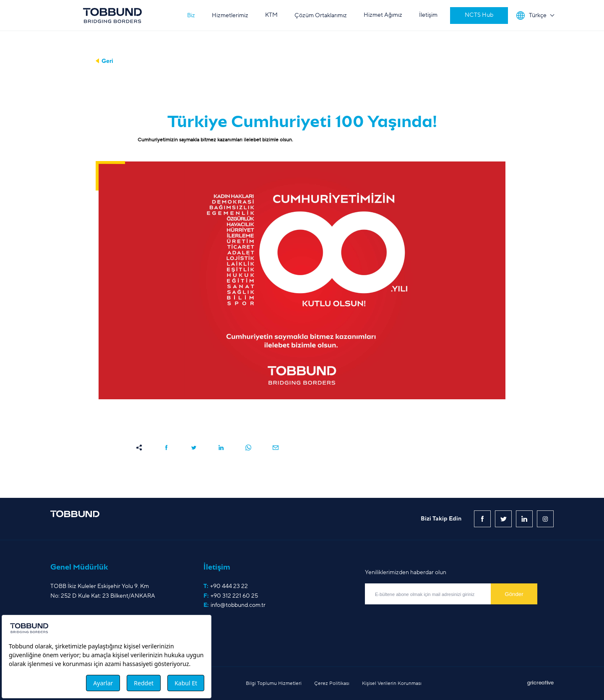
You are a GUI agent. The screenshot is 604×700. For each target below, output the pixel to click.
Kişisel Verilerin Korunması (392, 683)
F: (231, 596)
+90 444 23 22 (229, 586)
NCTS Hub (479, 15)
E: (234, 605)
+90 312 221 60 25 (234, 596)
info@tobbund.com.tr (238, 605)
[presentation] (429, 623)
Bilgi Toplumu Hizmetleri (274, 683)
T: (226, 586)
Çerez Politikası (332, 683)
